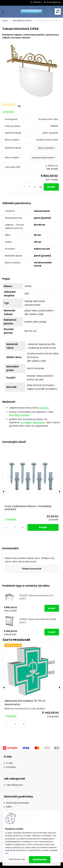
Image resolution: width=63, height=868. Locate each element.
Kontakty (11, 767)
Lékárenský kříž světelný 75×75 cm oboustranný (25, 703)
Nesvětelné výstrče (22, 21)
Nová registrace (54, 2)
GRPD (9, 807)
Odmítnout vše (17, 859)
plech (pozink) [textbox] (46, 148)
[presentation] (4, 491)
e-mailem (26, 422)
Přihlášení (37, 2)
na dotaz (44, 408)
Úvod (5, 21)
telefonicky (39, 422)
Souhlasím (40, 860)
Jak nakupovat (14, 785)
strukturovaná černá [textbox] (43, 158)
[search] (58, 11)
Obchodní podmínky (17, 803)
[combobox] (46, 148)
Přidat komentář (32, 569)
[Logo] (32, 12)
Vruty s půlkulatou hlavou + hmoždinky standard (28, 508)
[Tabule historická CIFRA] (31, 71)
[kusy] (30, 187)
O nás (9, 763)
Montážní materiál (19, 415)
